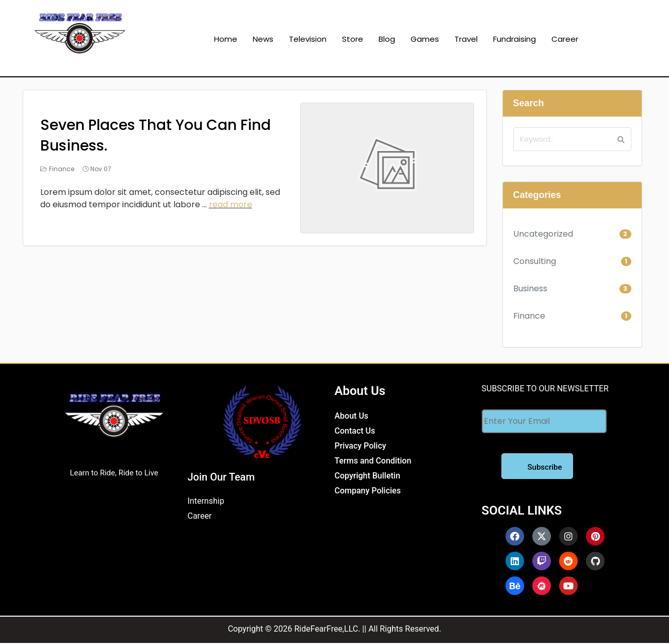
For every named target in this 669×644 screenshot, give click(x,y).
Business (530, 288)
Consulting (535, 261)
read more (231, 204)
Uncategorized (543, 234)
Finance (62, 169)
